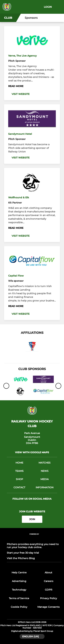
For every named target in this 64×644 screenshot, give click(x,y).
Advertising (19, 581)
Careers (49, 581)
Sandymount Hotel (20, 134)
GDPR (49, 590)
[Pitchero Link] (34, 539)
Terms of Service (19, 598)
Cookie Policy (19, 607)
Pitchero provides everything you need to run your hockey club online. (33, 546)
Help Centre (19, 573)
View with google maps (32, 452)
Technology (19, 590)
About (48, 573)
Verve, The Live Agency (22, 56)
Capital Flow (16, 276)
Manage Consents (48, 607)
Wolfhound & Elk (19, 197)
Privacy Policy (49, 598)
